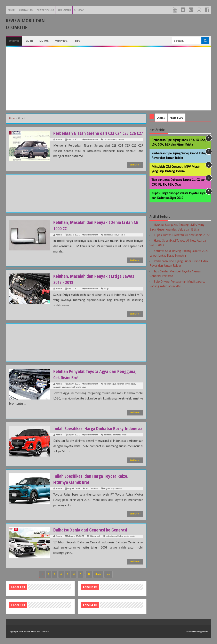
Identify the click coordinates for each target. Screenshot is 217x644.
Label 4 (88, 605)
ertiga (107, 289)
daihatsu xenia (111, 235)
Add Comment (92, 140)
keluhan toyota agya (126, 384)
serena (121, 140)
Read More (135, 165)
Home (14, 41)
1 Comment (95, 536)
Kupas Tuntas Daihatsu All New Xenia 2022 (182, 235)
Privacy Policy (45, 10)
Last (108, 574)
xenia (132, 536)
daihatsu (108, 435)
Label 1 (16, 587)
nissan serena (110, 140)
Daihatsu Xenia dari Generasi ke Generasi (90, 530)
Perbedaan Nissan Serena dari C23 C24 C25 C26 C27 (98, 133)
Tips (77, 41)
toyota (107, 489)
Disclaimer (64, 10)
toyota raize (116, 489)
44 (89, 574)
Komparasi (62, 41)
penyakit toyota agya (77, 387)
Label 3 (16, 605)
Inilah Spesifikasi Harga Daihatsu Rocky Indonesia (98, 428)
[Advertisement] (108, 78)
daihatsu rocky (120, 435)
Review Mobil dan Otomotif (25, 24)
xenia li (122, 235)
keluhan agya (110, 384)
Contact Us (26, 10)
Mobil (29, 41)
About (12, 10)
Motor (44, 41)
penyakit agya (60, 387)
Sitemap (79, 10)
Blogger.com (202, 632)
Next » (98, 574)
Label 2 (88, 587)
